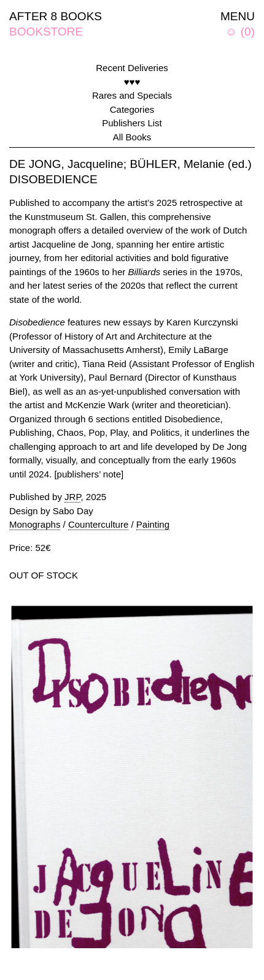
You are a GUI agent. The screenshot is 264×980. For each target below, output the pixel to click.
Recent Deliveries (132, 68)
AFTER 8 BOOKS (56, 16)
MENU (238, 16)
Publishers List (132, 123)
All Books (132, 137)
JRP (72, 497)
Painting (153, 524)
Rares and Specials (132, 95)
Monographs (35, 524)
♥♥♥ (132, 82)
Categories (132, 109)
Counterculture (98, 524)
